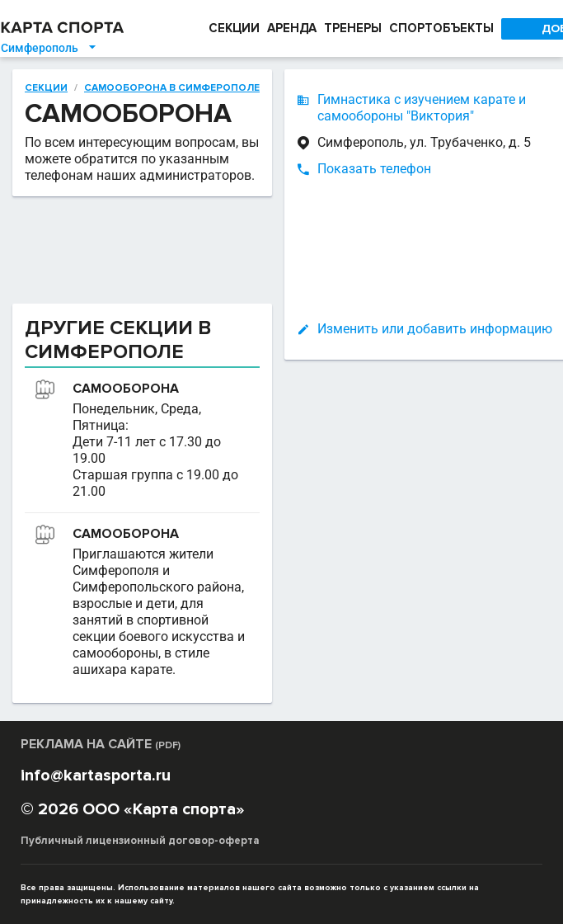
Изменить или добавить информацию (371, 329)
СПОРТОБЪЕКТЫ (445, 28)
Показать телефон (311, 169)
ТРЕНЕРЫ (353, 28)
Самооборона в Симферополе (109, 87)
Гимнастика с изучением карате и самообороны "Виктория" (358, 108)
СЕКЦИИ (230, 28)
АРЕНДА (289, 28)
